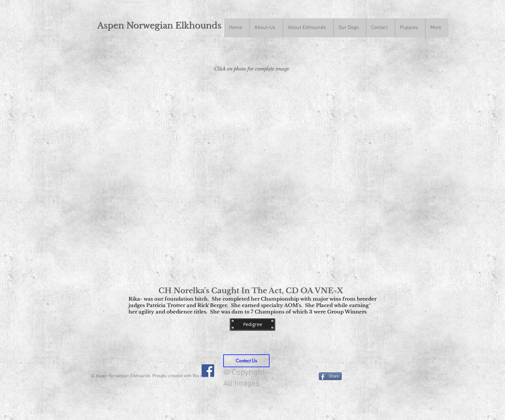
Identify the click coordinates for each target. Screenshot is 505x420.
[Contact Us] (246, 361)
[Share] (330, 376)
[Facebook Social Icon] (208, 371)
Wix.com (200, 376)
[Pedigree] (252, 324)
